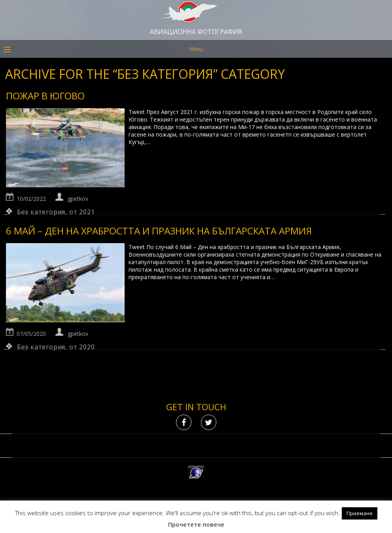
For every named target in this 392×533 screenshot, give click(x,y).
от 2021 (82, 212)
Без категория (41, 212)
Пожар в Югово (45, 96)
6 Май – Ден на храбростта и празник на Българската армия (159, 231)
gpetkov (78, 199)
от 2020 (82, 347)
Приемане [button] (360, 513)
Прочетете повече (196, 524)
